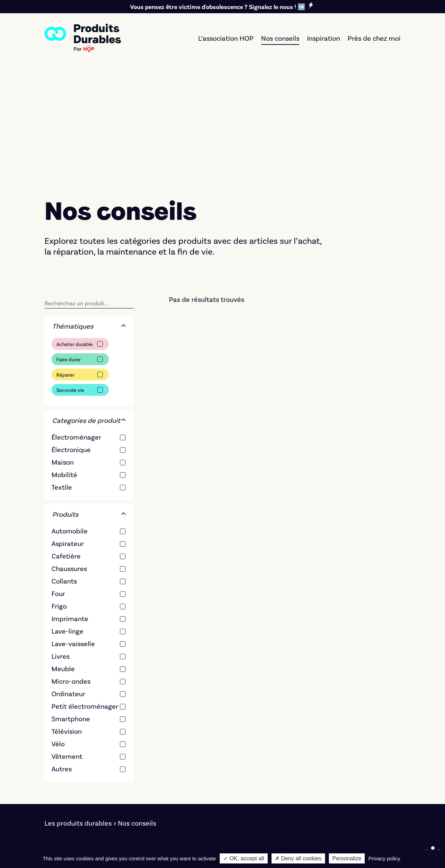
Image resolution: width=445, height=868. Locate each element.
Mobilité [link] (151, 782)
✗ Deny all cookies (298, 858)
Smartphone (71, 611)
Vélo (58, 636)
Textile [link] (149, 792)
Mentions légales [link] (71, 839)
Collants (64, 474)
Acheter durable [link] (257, 763)
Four (58, 486)
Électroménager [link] (163, 763)
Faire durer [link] (249, 773)
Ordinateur (68, 586)
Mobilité (64, 367)
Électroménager (76, 330)
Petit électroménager (85, 599)
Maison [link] (149, 802)
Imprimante (70, 511)
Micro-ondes (71, 574)
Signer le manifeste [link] (356, 763)
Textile (62, 380)
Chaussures (69, 461)
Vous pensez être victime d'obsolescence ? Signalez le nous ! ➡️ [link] (218, 7)
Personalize (347, 858)
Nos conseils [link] (280, 38)
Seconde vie (70, 283)
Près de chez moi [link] (374, 38)
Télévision (67, 624)
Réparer (65, 267)
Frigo (59, 499)
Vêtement (67, 649)
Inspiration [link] (323, 38)
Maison (63, 355)
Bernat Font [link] (185, 839)
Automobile (70, 424)
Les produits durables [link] (78, 716)
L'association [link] (346, 773)
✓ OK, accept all (244, 858)
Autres (62, 661)
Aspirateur (68, 436)
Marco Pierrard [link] (292, 839)
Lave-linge (67, 524)
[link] (83, 38)
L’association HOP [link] (226, 38)
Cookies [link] (114, 839)
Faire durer (68, 252)
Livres (60, 549)
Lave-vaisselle (73, 536)
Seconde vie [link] (251, 792)
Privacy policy (385, 858)
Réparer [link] (245, 782)
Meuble (63, 561)
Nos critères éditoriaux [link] (361, 782)
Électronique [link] (158, 773)
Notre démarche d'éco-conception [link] (98, 849)
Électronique (71, 342)
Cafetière (66, 449)
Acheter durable (75, 237)
